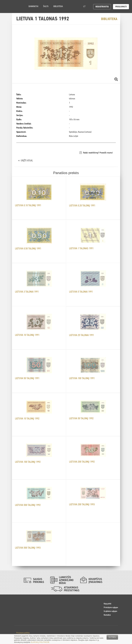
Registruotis (102, 7)
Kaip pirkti (107, 604)
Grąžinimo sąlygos (110, 611)
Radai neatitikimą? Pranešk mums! (98, 153)
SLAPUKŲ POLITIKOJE (40, 642)
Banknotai (33, 6)
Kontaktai (107, 615)
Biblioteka (58, 6)
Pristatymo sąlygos (111, 607)
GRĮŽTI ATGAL (27, 160)
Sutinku (112, 637)
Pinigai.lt (6, 6)
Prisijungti (121, 7)
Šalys (46, 6)
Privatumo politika (23, 633)
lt (85, 6)
